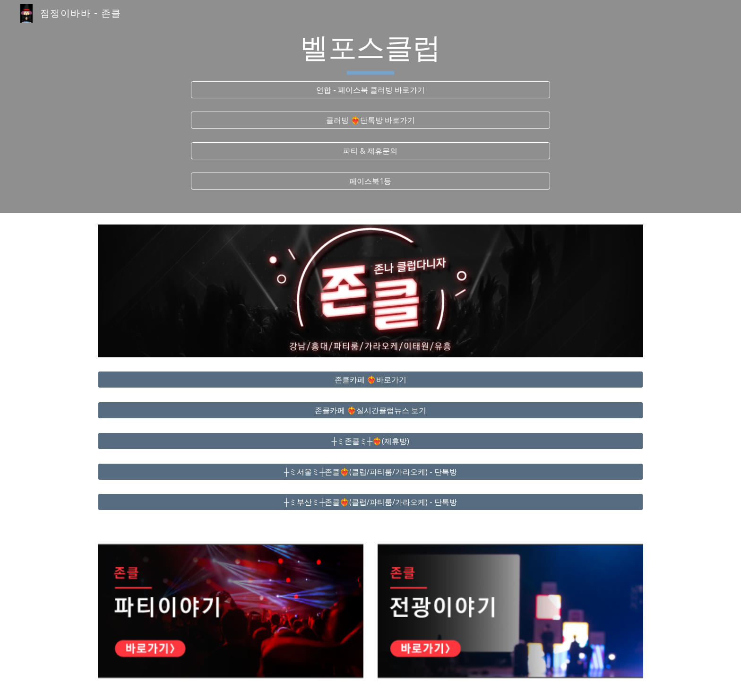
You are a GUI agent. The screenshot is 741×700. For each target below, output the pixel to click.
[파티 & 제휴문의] (370, 151)
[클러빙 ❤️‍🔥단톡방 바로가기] (370, 120)
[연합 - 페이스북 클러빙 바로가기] (370, 90)
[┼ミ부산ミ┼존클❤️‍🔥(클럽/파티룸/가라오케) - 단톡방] (370, 502)
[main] (370, 52)
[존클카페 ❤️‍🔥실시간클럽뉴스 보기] (370, 410)
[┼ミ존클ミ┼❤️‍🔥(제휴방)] (370, 441)
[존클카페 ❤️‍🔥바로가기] (370, 380)
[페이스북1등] (370, 181)
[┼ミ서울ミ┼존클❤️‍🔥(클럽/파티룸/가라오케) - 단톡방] (370, 472)
